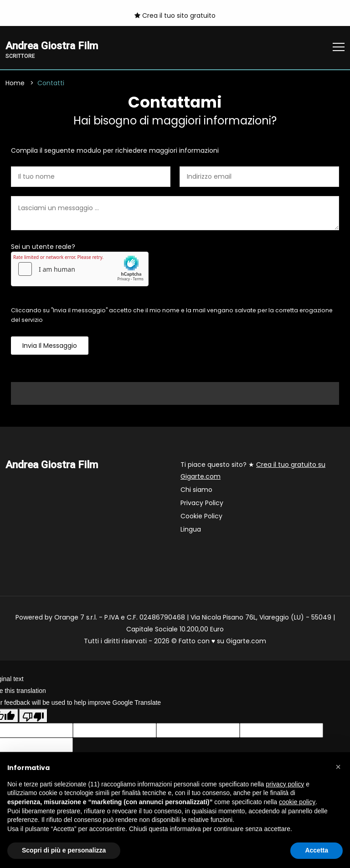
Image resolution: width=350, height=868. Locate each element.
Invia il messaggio (50, 346)
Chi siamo (196, 490)
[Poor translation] (33, 716)
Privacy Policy (202, 503)
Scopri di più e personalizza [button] (64, 850)
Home (15, 83)
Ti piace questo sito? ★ (253, 470)
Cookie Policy (201, 516)
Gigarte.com (246, 641)
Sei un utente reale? (43, 247)
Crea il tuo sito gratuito (175, 15)
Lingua (191, 529)
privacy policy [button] (285, 784)
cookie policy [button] (297, 802)
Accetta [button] (317, 850)
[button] (338, 767)
